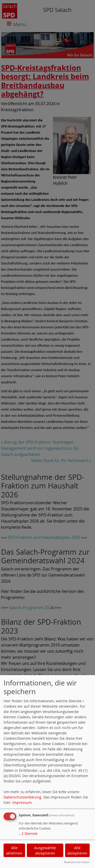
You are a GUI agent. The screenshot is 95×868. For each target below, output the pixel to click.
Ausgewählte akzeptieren (45, 850)
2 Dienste (28, 834)
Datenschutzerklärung (22, 797)
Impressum (22, 802)
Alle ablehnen (14, 850)
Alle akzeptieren (77, 850)
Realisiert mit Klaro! (77, 862)
